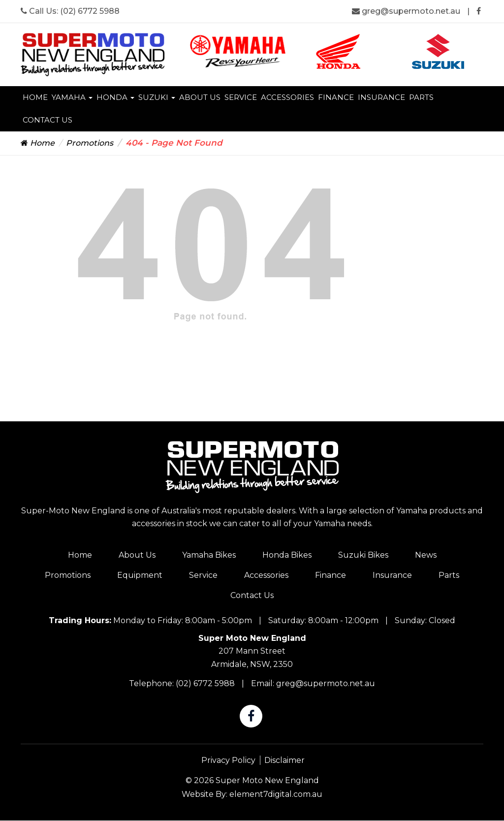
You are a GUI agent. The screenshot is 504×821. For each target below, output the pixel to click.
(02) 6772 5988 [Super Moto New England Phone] (90, 11)
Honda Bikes (287, 555)
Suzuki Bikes (363, 555)
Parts (421, 97)
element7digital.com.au (276, 794)
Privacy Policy (228, 760)
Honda (115, 97)
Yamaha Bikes (209, 555)
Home (35, 97)
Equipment (140, 575)
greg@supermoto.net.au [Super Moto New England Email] (407, 11)
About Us (200, 97)
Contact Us (47, 120)
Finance (336, 97)
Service (241, 97)
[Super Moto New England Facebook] (479, 11)
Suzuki (157, 97)
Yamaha (72, 97)
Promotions (90, 143)
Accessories (287, 97)
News (426, 555)
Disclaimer (284, 760)
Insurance (381, 97)
